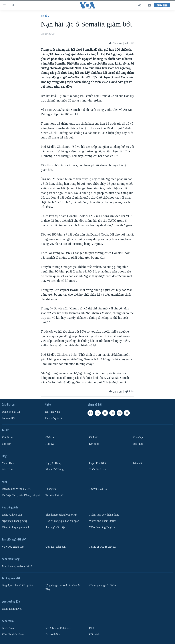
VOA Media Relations (58, 628)
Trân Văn (138, 463)
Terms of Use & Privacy (103, 547)
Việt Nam (7, 438)
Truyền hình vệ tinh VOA (16, 489)
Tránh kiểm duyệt (12, 609)
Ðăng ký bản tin (11, 412)
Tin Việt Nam (52, 412)
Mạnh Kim (8, 463)
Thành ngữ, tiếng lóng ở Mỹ (61, 515)
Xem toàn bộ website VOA (17, 566)
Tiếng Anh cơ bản (12, 515)
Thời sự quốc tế (54, 418)
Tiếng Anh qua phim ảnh (16, 527)
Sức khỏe (138, 444)
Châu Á (50, 438)
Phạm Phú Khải (98, 463)
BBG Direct (9, 628)
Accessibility (53, 635)
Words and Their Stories (103, 521)
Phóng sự (51, 489)
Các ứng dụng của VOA (103, 586)
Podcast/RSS (9, 418)
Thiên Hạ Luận (97, 470)
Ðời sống (94, 444)
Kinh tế (93, 438)
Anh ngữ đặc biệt (55, 527)
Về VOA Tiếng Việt (13, 547)
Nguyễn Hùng (53, 463)
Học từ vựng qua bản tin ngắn (62, 521)
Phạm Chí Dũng (55, 470)
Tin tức (45, 16)
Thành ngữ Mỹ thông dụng (104, 515)
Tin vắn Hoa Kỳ (98, 489)
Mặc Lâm (7, 470)
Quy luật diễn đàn (56, 547)
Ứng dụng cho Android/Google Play (63, 587)
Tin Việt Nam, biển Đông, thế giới (21, 495)
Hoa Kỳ (50, 444)
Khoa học (138, 438)
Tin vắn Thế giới (55, 495)
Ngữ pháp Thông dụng (15, 521)
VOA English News (13, 635)
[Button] (115, 43)
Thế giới (7, 444)
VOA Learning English (102, 527)
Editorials (94, 635)
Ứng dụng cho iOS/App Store (18, 586)
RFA (92, 628)
